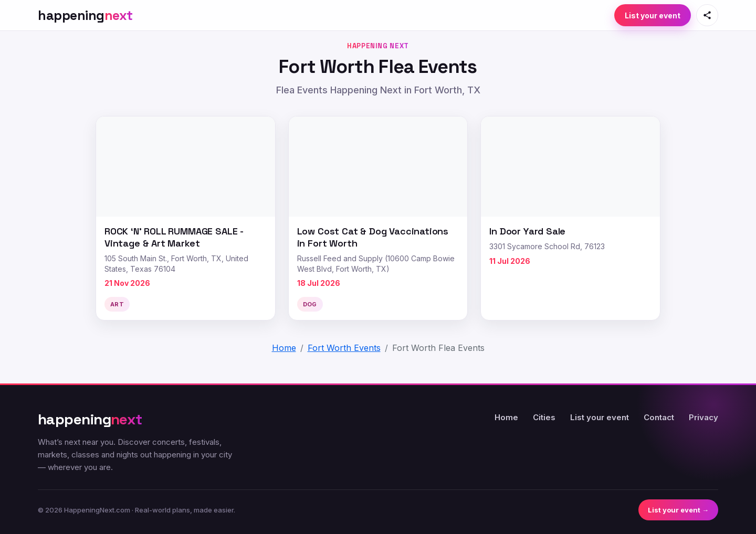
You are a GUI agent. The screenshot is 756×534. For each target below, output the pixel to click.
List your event (653, 15)
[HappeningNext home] (85, 15)
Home (506, 417)
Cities (544, 417)
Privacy (703, 417)
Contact (659, 417)
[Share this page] (707, 15)
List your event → (678, 510)
